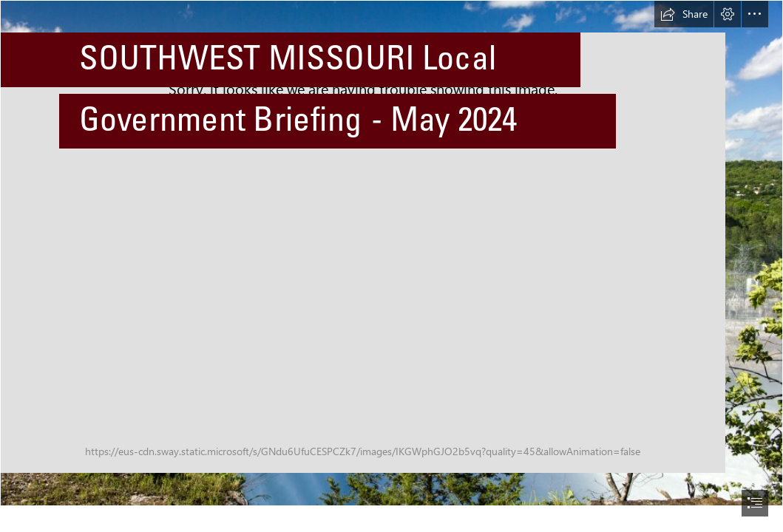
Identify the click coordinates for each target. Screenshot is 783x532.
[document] (391, 266)
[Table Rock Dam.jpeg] (391, 253)
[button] (684, 14)
